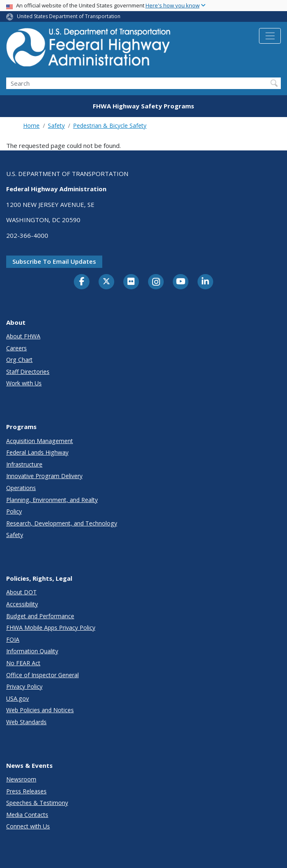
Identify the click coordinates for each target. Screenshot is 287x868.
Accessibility (22, 604)
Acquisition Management (40, 441)
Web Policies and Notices (40, 710)
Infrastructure (24, 464)
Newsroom (21, 779)
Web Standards (26, 722)
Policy (14, 511)
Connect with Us (28, 826)
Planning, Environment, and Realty (52, 500)
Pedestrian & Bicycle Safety (110, 126)
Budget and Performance (40, 616)
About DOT (21, 592)
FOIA (13, 639)
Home (31, 126)
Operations (21, 488)
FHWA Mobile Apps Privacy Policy (51, 628)
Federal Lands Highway (37, 452)
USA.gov (18, 698)
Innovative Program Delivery (44, 476)
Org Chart (19, 360)
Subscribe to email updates (54, 261)
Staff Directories (28, 372)
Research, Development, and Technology (62, 523)
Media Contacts (27, 815)
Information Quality (32, 651)
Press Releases (26, 791)
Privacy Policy (24, 686)
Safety (56, 126)
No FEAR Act (23, 663)
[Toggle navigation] (270, 36)
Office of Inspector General (42, 675)
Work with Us (24, 383)
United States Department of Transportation (69, 16)
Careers (16, 348)
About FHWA (23, 336)
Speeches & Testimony (37, 803)
